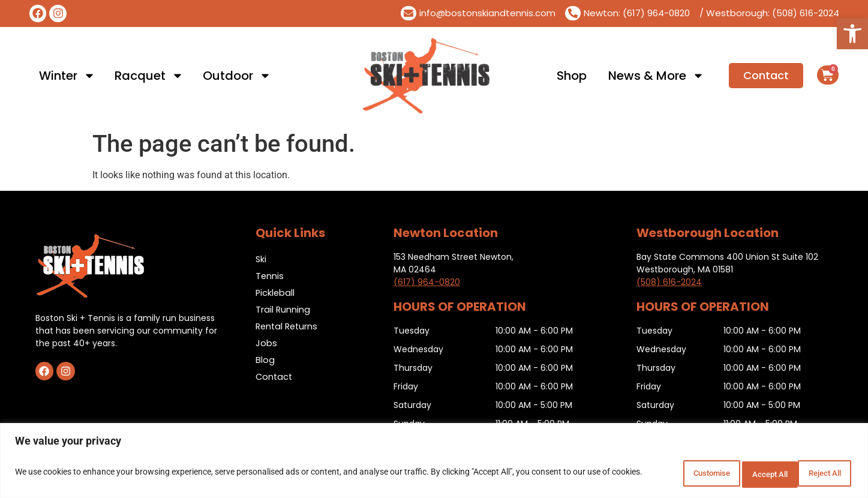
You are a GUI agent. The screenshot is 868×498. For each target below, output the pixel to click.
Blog (265, 360)
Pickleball (276, 292)
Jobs (266, 343)
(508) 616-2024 (669, 282)
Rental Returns (288, 326)
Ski (261, 259)
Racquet (149, 76)
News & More (656, 76)
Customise (661, 473)
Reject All (739, 473)
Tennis (270, 276)
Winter (67, 76)
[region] (434, 462)
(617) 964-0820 (427, 282)
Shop (572, 76)
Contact (275, 376)
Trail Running (283, 309)
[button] (852, 34)
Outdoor (237, 76)
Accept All (816, 473)
